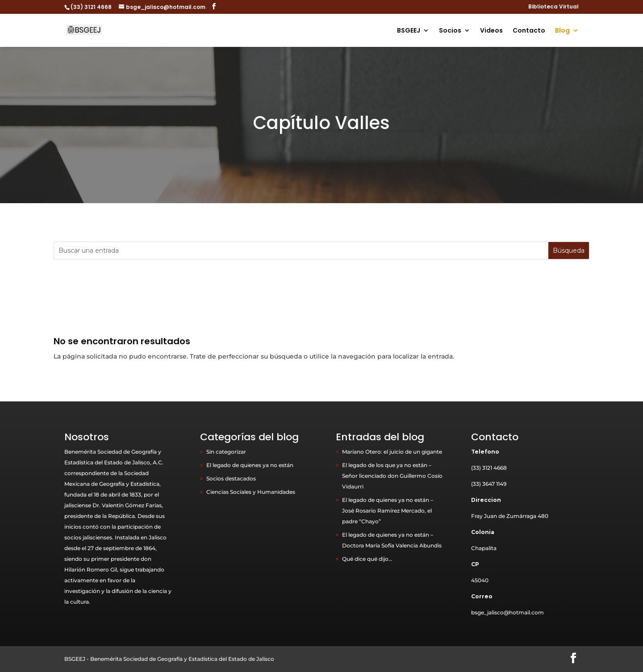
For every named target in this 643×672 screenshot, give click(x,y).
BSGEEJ (409, 31)
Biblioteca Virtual (553, 7)
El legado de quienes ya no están (250, 465)
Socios (450, 31)
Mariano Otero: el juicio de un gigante (392, 452)
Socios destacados (231, 478)
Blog (562, 31)
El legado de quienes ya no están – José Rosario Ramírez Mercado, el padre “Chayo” (388, 511)
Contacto (529, 31)
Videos (491, 31)
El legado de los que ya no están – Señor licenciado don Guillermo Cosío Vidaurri (392, 476)
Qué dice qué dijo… (367, 559)
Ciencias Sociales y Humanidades (251, 492)
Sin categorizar (226, 452)
